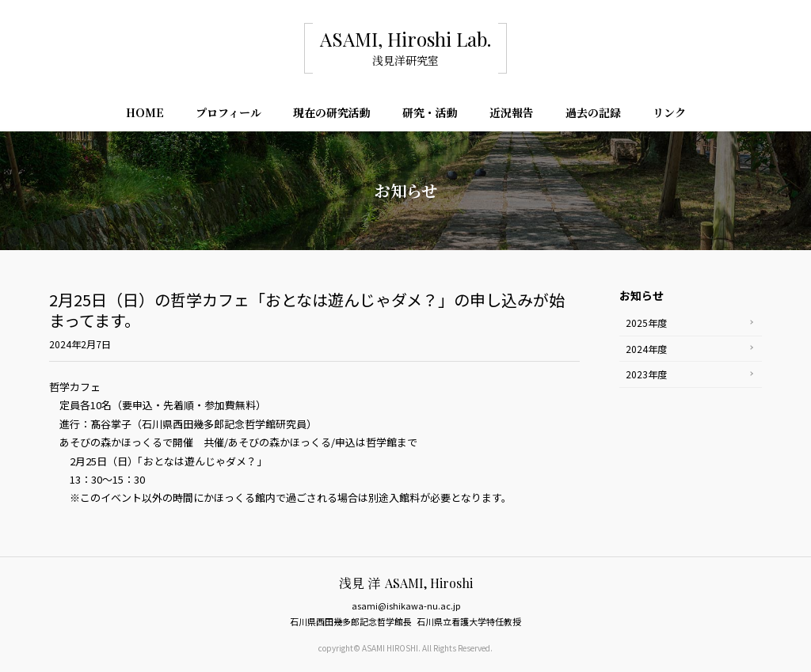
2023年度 (646, 374)
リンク (669, 114)
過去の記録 (593, 114)
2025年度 (646, 323)
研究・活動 (430, 114)
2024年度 (646, 349)
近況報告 (512, 114)
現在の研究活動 (332, 114)
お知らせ (642, 295)
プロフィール (228, 114)
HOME (145, 114)
